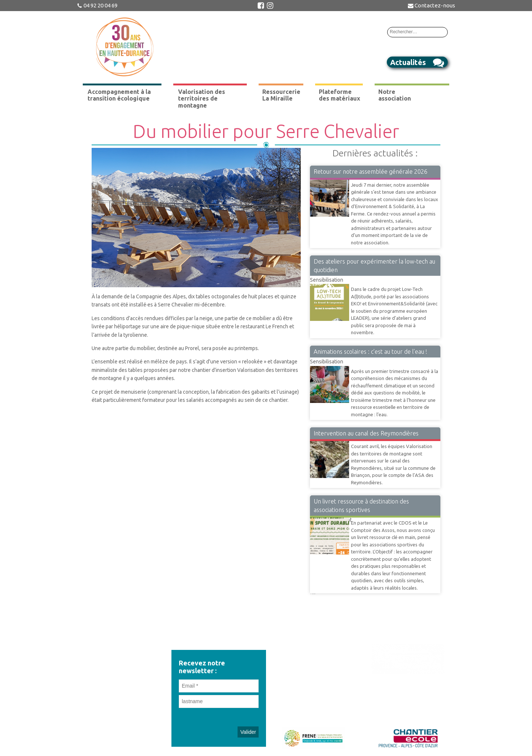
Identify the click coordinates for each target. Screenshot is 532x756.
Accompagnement (331, 517)
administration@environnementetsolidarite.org (124, 673)
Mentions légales (313, 703)
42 (312, 594)
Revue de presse (313, 651)
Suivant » (314, 594)
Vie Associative (327, 179)
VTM (316, 441)
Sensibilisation (327, 280)
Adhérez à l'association (313, 677)
